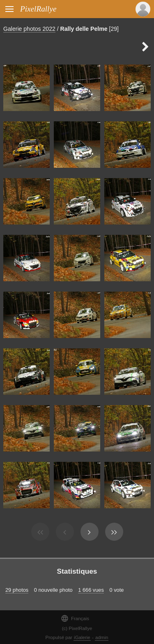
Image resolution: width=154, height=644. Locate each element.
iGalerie (82, 637)
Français (75, 618)
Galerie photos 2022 (29, 29)
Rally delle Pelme (84, 29)
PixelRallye (38, 9)
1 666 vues (91, 590)
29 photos (17, 590)
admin (102, 637)
